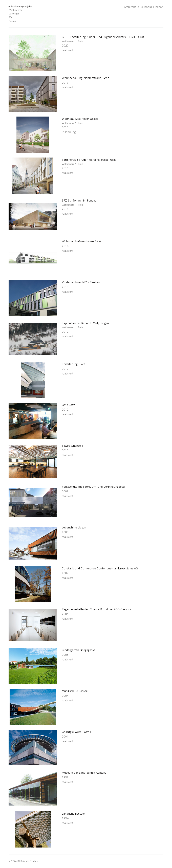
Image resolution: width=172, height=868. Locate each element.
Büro (11, 17)
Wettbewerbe (16, 10)
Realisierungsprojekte (21, 6)
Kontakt (13, 21)
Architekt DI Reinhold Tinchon (144, 7)
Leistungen (14, 14)
